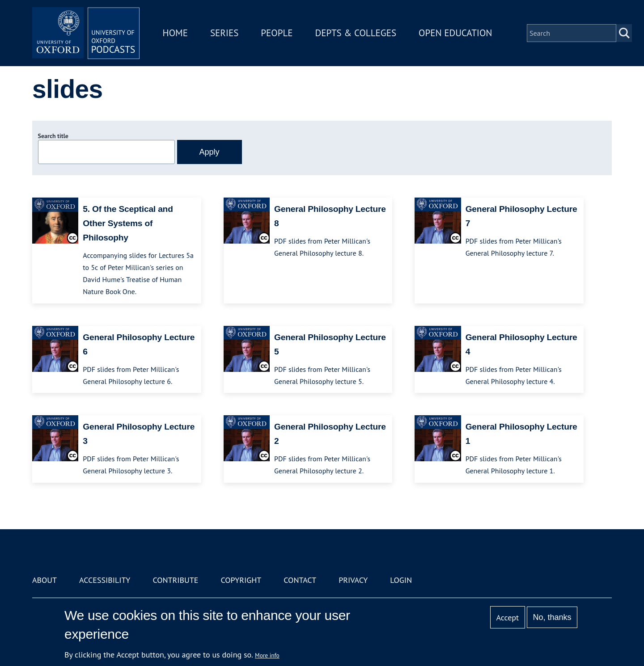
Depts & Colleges (356, 33)
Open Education (455, 33)
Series (224, 33)
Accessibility (105, 580)
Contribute (175, 580)
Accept (507, 618)
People (277, 33)
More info (267, 655)
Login (401, 580)
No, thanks (552, 617)
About (44, 580)
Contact (300, 580)
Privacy (353, 580)
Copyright (241, 580)
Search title (53, 136)
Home (175, 33)
